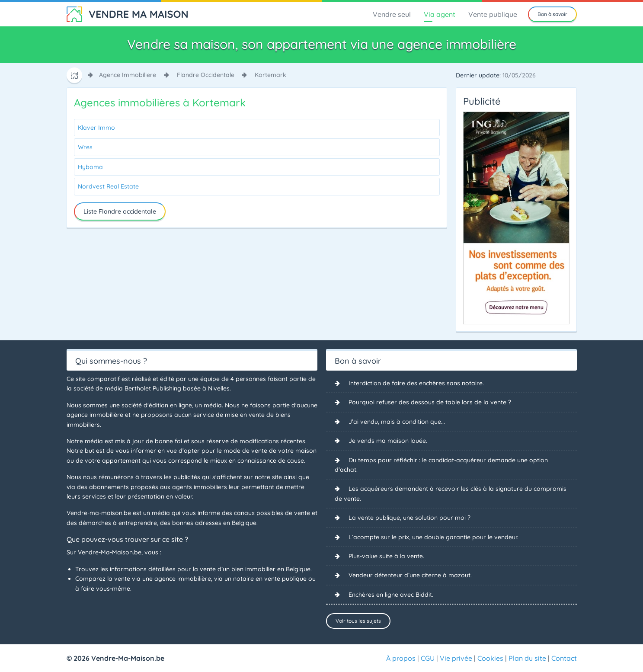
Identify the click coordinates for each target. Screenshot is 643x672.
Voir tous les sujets (358, 621)
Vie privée (456, 658)
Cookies (490, 658)
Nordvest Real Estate (108, 186)
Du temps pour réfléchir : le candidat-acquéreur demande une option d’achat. (441, 465)
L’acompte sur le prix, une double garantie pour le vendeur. (433, 537)
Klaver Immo (96, 128)
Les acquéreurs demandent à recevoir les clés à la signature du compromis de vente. (451, 493)
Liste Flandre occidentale (120, 211)
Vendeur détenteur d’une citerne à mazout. (410, 575)
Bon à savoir (552, 14)
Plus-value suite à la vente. (386, 556)
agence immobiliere (128, 75)
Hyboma (90, 167)
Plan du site (527, 658)
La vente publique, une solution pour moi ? (409, 518)
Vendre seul (392, 14)
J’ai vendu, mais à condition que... (397, 422)
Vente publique (493, 14)
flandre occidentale (206, 75)
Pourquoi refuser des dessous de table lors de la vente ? (430, 402)
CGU (428, 658)
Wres (85, 147)
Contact (564, 658)
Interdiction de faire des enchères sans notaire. (416, 383)
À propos (401, 658)
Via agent (440, 14)
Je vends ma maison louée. (388, 441)
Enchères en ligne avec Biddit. (391, 595)
